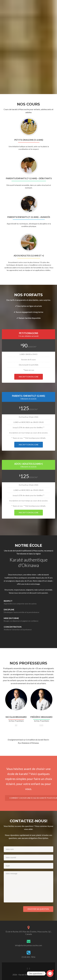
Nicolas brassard (16, 717)
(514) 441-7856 (28, 957)
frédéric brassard (41, 717)
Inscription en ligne (29, 377)
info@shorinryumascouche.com (28, 945)
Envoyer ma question (38, 909)
